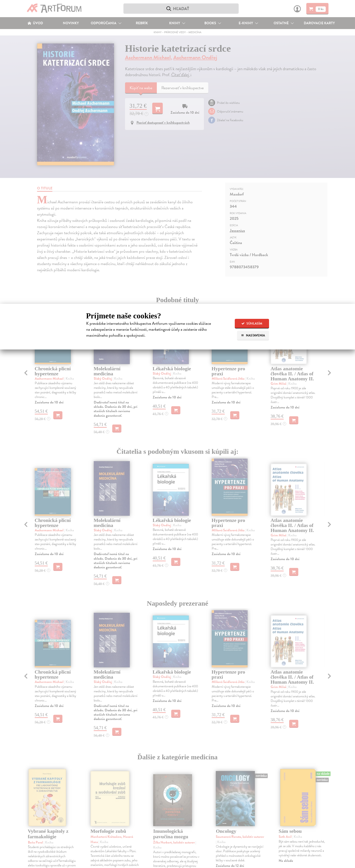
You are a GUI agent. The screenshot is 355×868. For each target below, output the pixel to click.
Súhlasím (252, 324)
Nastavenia (253, 335)
